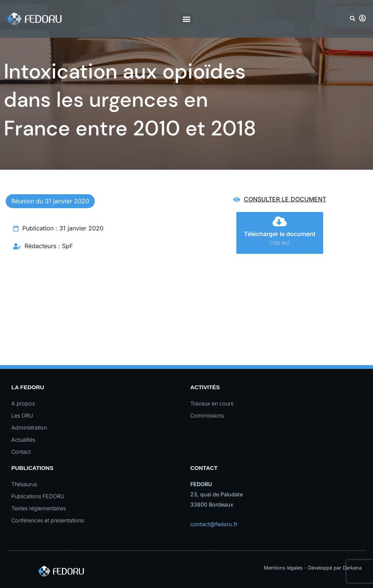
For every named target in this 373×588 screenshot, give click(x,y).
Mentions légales (283, 568)
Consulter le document (285, 199)
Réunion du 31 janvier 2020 (50, 201)
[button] (187, 19)
